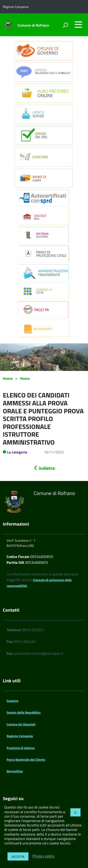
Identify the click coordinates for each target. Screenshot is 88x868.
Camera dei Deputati (21, 724)
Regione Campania (20, 736)
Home (8, 378)
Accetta (18, 856)
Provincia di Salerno (21, 748)
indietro (44, 468)
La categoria (17, 452)
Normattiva (15, 771)
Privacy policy (44, 856)
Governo (12, 701)
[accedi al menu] (78, 24)
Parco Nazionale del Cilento (26, 759)
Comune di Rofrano (33, 25)
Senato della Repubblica (24, 712)
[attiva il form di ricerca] (65, 25)
